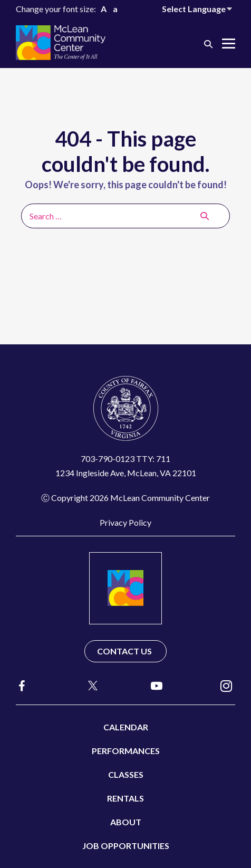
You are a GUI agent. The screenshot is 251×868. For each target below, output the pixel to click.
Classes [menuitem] (126, 774)
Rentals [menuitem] (125, 798)
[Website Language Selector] (199, 9)
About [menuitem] (126, 822)
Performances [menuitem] (126, 751)
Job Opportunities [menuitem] (126, 846)
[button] (208, 44)
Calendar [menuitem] (126, 727)
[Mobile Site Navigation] (229, 44)
